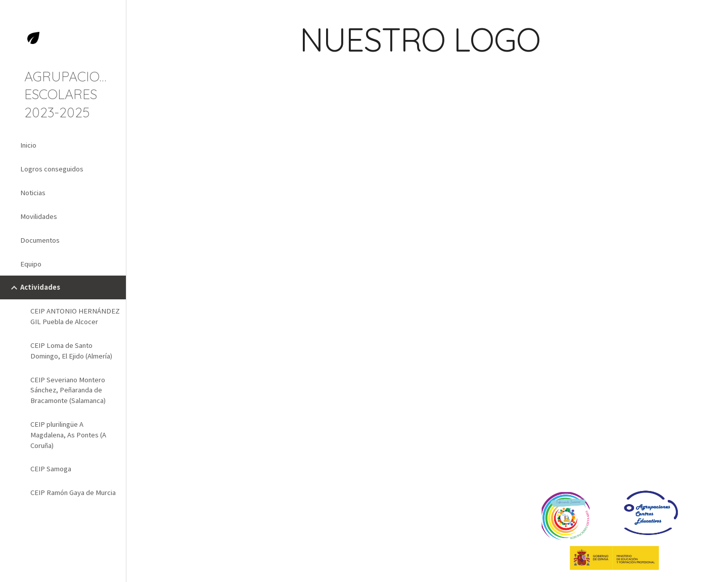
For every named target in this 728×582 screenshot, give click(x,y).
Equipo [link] (31, 264)
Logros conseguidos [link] (52, 169)
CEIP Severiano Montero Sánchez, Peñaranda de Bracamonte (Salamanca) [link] (68, 390)
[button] (716, 14)
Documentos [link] (40, 240)
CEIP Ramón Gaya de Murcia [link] (73, 493)
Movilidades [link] (39, 216)
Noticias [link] (33, 193)
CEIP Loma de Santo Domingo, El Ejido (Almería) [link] (71, 351)
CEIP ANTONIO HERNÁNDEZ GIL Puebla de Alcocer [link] (75, 316)
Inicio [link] (28, 145)
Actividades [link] (40, 287)
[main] (473, 44)
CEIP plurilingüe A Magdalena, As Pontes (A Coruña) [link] (68, 435)
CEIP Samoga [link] (51, 469)
